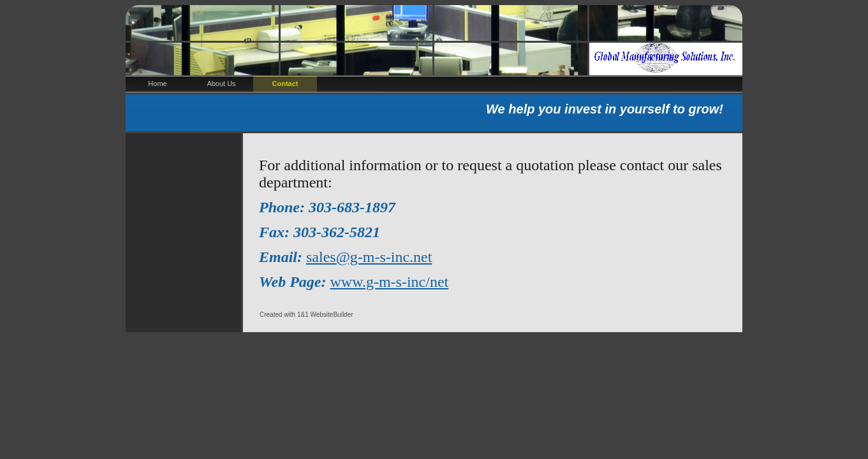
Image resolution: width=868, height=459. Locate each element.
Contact (285, 84)
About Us (221, 84)
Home (157, 84)
